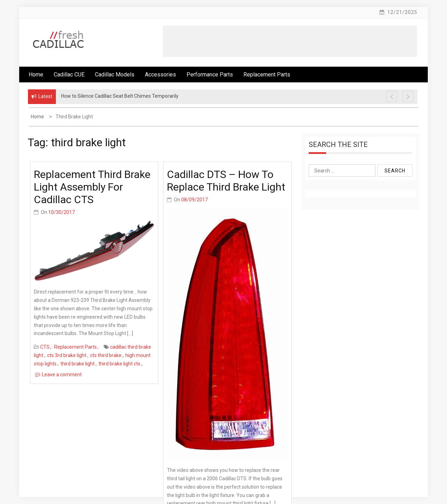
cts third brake (106, 355)
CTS (45, 347)
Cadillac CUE (69, 75)
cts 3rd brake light (67, 355)
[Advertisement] (290, 41)
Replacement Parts (267, 75)
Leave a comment (62, 375)
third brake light (78, 364)
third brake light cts (119, 364)
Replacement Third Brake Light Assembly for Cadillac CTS (92, 187)
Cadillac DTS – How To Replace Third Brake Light (226, 181)
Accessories (160, 75)
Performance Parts (210, 75)
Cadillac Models (115, 75)
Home (36, 75)
